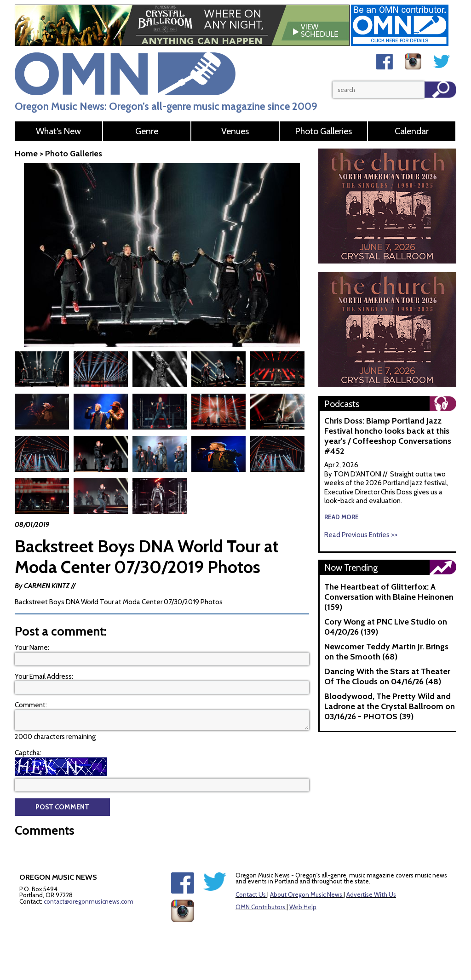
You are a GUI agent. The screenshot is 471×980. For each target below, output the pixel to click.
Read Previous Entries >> (361, 535)
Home (26, 154)
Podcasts (342, 404)
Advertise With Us (371, 894)
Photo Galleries (323, 131)
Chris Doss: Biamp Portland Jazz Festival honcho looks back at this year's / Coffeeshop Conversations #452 (388, 436)
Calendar (412, 131)
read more (342, 517)
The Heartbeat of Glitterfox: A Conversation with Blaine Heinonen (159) (389, 597)
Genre (147, 131)
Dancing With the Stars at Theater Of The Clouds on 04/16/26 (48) (387, 676)
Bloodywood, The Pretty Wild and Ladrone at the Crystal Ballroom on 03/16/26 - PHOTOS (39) (390, 706)
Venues (235, 131)
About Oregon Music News (306, 894)
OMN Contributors (260, 906)
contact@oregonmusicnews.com (89, 900)
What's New (58, 131)
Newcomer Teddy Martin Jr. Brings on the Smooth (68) (386, 652)
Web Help (303, 906)
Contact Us (251, 894)
